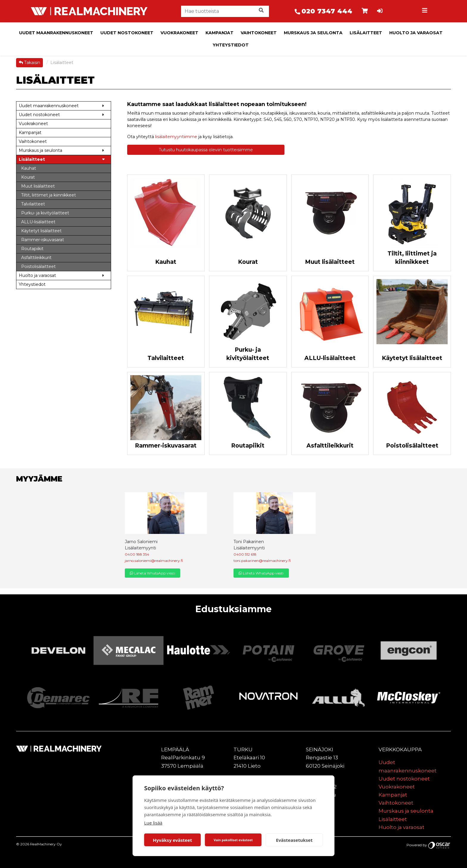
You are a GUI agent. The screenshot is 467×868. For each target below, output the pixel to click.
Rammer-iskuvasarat (166, 446)
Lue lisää (153, 823)
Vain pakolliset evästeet (233, 840)
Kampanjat (220, 33)
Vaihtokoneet (259, 33)
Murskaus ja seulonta (313, 33)
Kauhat (166, 262)
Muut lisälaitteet (330, 262)
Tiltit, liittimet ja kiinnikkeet (412, 258)
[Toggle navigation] (425, 11)
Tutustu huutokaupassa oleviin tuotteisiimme (206, 150)
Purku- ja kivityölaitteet (248, 354)
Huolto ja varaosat (416, 33)
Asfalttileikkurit (330, 446)
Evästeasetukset (294, 840)
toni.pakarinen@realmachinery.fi (262, 561)
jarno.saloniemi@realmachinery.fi (154, 561)
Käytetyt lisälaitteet (412, 358)
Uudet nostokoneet (127, 33)
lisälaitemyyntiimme (176, 137)
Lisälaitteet (366, 33)
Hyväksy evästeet (172, 840)
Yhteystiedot (231, 45)
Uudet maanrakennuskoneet (56, 33)
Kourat (248, 262)
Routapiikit (248, 446)
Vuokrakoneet (179, 33)
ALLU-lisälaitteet (330, 358)
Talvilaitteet (166, 358)
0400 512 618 (245, 554)
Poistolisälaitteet (412, 446)
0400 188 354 (137, 554)
